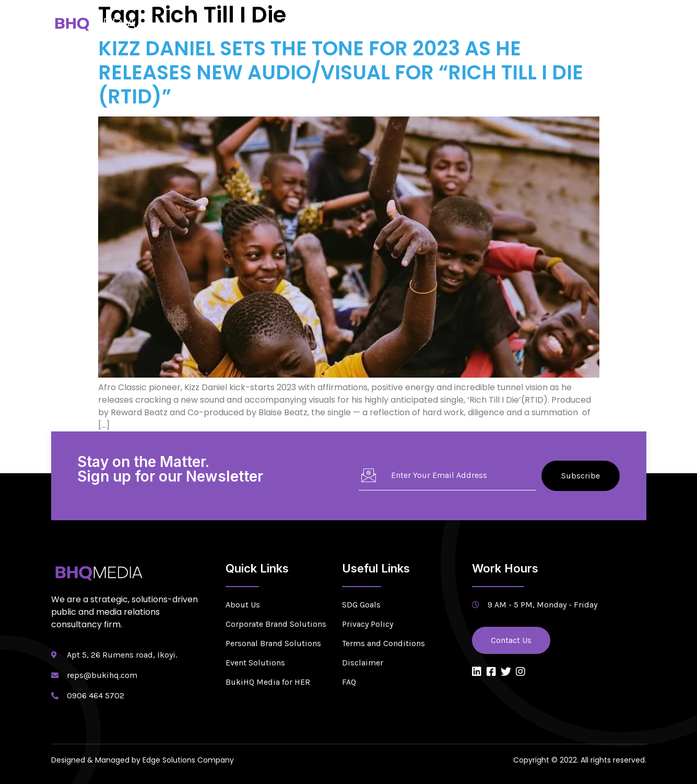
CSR (541, 23)
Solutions (438, 23)
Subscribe (581, 476)
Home (292, 23)
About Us (336, 23)
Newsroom (497, 23)
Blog (573, 23)
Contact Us (618, 23)
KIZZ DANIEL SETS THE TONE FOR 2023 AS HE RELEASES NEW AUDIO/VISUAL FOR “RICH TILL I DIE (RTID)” (341, 72)
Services (385, 23)
